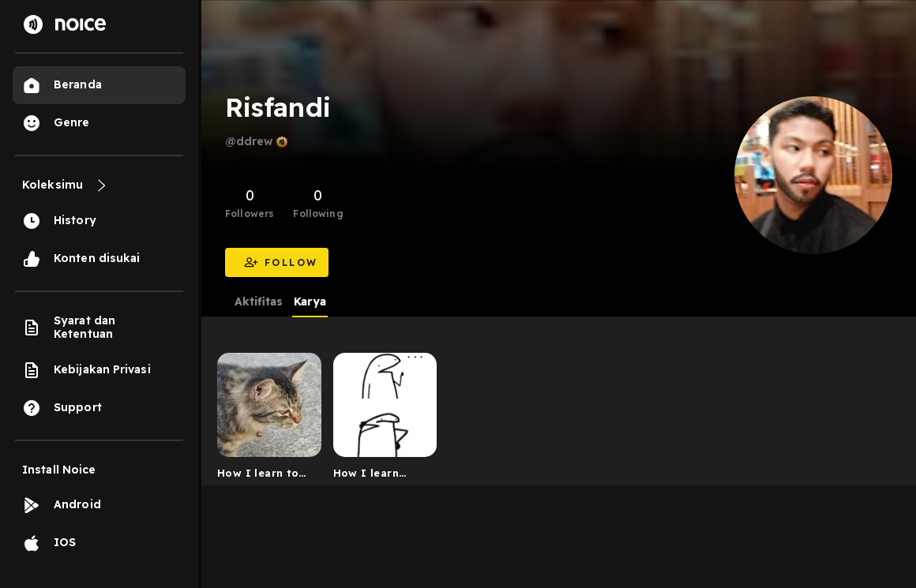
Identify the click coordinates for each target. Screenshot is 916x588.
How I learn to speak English (258, 476)
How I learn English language (381, 476)
